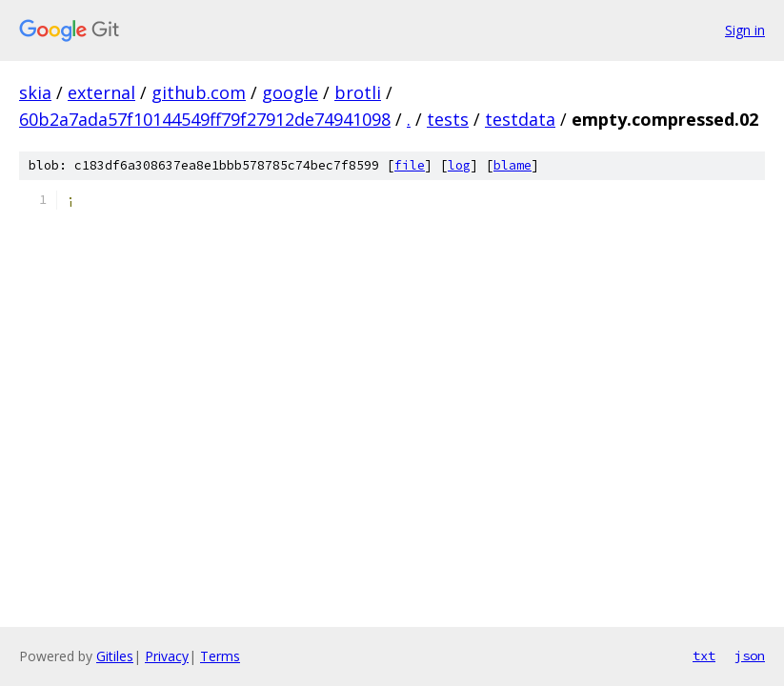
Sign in (745, 30)
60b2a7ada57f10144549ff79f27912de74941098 (205, 119)
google (290, 92)
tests (448, 119)
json (750, 656)
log (459, 165)
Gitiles (115, 656)
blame (513, 165)
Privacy (167, 656)
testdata (520, 119)
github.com (199, 92)
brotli (358, 92)
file (410, 165)
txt (704, 656)
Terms (220, 656)
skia (35, 92)
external (101, 92)
